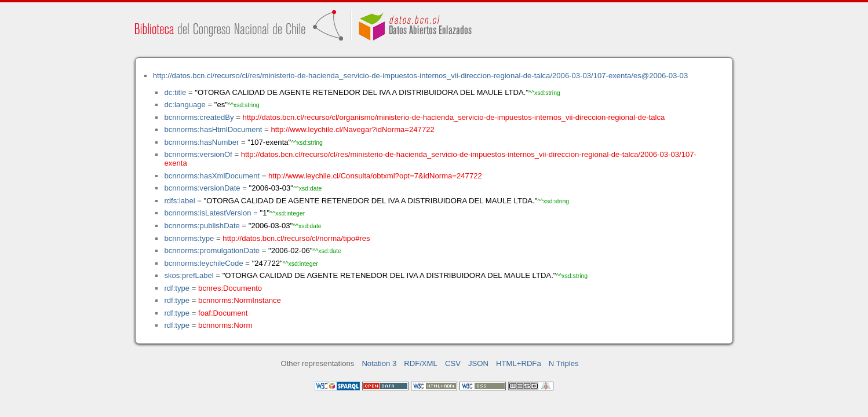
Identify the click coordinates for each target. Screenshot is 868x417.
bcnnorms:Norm (225, 325)
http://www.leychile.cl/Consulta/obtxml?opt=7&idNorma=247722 (375, 176)
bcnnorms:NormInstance (240, 300)
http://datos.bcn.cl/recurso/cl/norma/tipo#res (296, 238)
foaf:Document (223, 313)
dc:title (175, 92)
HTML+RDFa (519, 363)
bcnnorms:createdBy (199, 117)
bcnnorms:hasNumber (201, 142)
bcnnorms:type (189, 238)
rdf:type (177, 288)
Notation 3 (379, 363)
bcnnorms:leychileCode (203, 263)
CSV (453, 363)
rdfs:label (179, 201)
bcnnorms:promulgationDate (212, 250)
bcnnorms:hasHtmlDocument (213, 129)
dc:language (185, 105)
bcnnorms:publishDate (202, 226)
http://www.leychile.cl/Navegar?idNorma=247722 (352, 129)
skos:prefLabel (189, 275)
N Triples (564, 363)
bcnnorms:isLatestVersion (207, 213)
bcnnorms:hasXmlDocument (212, 176)
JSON (478, 363)
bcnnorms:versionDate (202, 188)
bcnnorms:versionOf (198, 154)
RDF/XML (421, 363)
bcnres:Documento (230, 288)
